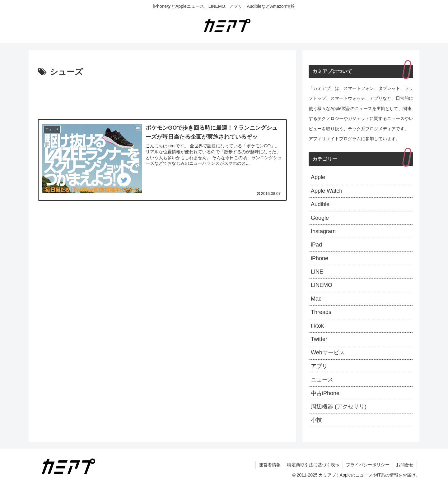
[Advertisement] (162, 96)
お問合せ (405, 465)
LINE (317, 272)
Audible (320, 204)
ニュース (322, 380)
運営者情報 (270, 465)
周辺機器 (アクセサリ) (339, 407)
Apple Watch (327, 191)
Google (320, 218)
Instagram (323, 231)
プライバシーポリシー (368, 465)
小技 (316, 420)
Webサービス (328, 353)
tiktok (317, 326)
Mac (316, 299)
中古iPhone (325, 393)
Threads (321, 312)
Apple (318, 177)
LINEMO (322, 285)
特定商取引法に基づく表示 (313, 465)
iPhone (320, 258)
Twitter (319, 339)
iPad (316, 245)
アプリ (319, 366)
